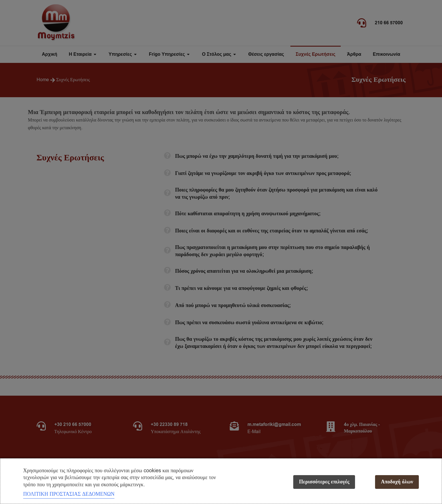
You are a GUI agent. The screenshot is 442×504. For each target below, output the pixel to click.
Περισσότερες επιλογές (324, 482)
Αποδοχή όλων (397, 482)
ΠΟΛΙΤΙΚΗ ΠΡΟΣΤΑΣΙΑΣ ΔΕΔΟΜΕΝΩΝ (69, 494)
